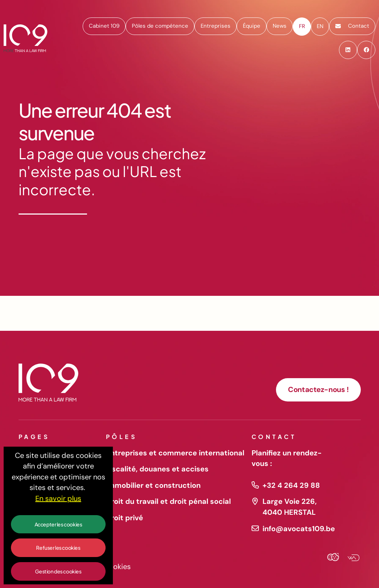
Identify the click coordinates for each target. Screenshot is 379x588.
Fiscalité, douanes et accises (157, 469)
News (280, 26)
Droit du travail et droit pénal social (168, 501)
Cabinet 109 (104, 26)
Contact (352, 26)
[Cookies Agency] (333, 558)
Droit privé (125, 518)
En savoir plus (58, 498)
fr (302, 26)
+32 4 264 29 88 (291, 485)
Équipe (252, 26)
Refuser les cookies (58, 548)
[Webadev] (351, 558)
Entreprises (216, 26)
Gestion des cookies (58, 571)
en (320, 26)
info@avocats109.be (297, 529)
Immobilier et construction (153, 485)
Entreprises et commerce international (175, 453)
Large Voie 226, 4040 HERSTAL (290, 507)
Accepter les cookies (58, 524)
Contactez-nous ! (318, 389)
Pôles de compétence (160, 26)
